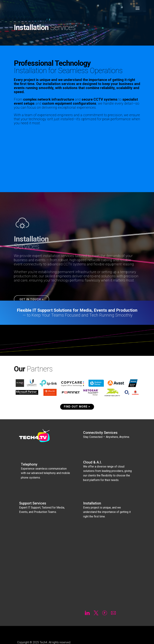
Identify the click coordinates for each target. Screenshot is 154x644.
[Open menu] (138, 8)
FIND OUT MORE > (77, 407)
